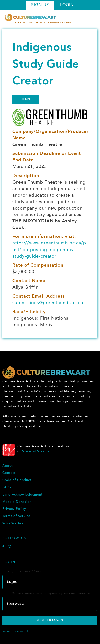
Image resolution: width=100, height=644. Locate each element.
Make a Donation (17, 502)
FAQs (7, 488)
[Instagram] (10, 547)
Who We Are (13, 524)
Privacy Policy (14, 509)
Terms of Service (16, 516)
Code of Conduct (17, 480)
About (8, 466)
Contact (9, 473)
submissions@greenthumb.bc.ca (48, 303)
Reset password (15, 631)
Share (26, 99)
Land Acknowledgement (23, 495)
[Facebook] (4, 547)
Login (67, 5)
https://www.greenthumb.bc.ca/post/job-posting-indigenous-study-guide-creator (49, 250)
